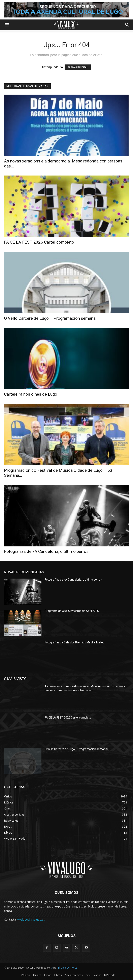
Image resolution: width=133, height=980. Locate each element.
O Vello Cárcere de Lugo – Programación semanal (50, 318)
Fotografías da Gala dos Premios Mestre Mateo (75, 642)
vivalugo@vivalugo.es (31, 919)
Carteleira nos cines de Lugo (31, 394)
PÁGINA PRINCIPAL (78, 67)
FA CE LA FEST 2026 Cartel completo (39, 242)
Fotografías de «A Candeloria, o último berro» (46, 551)
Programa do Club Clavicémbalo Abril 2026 (72, 611)
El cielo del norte (68, 968)
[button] (7, 25)
